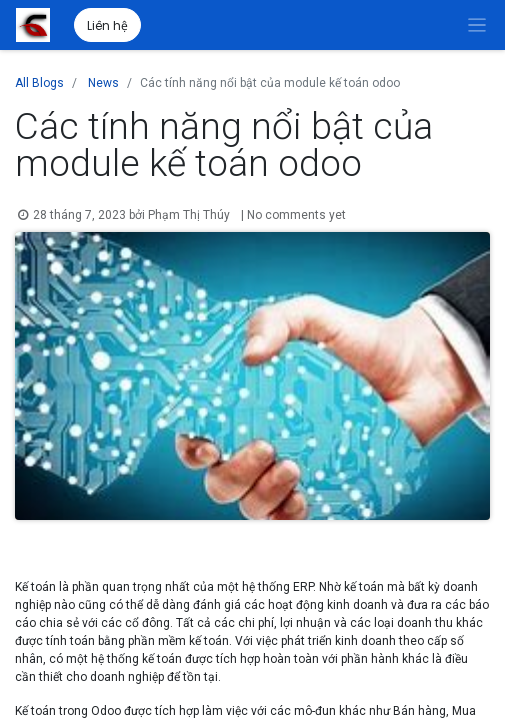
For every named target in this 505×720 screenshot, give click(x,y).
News (103, 83)
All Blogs (39, 83)
